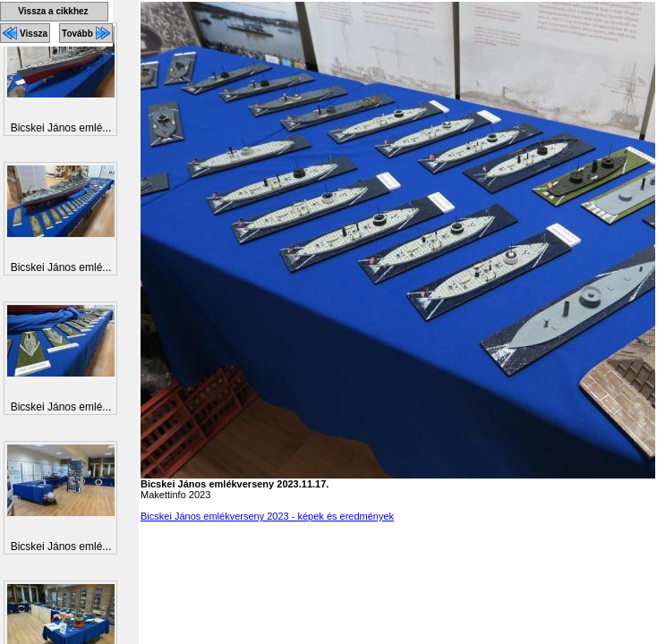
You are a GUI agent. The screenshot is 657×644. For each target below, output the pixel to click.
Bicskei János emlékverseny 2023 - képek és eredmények (267, 516)
